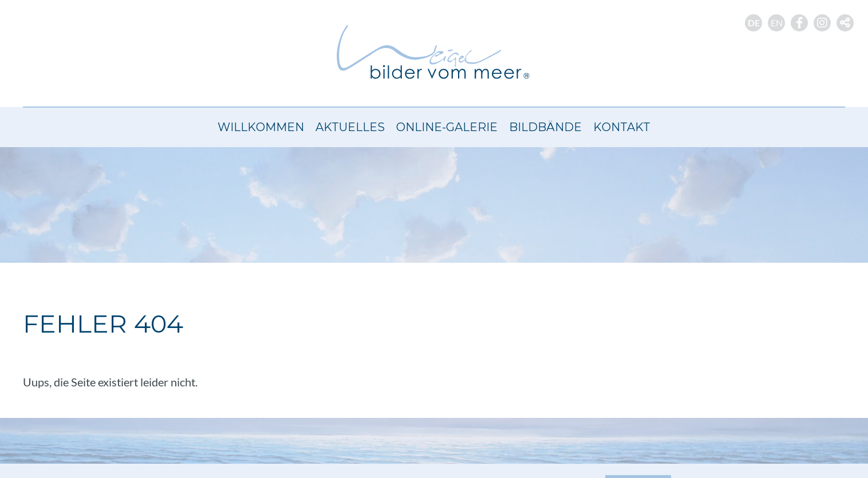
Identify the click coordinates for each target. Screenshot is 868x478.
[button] (845, 23)
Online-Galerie (447, 127)
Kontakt (622, 127)
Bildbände (545, 127)
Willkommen (261, 127)
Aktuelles (350, 127)
